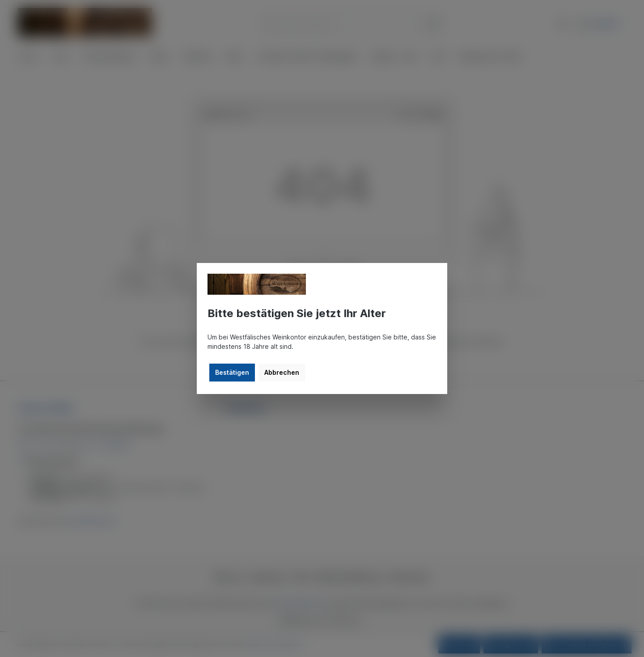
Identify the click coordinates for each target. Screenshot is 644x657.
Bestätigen (232, 372)
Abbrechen (282, 372)
